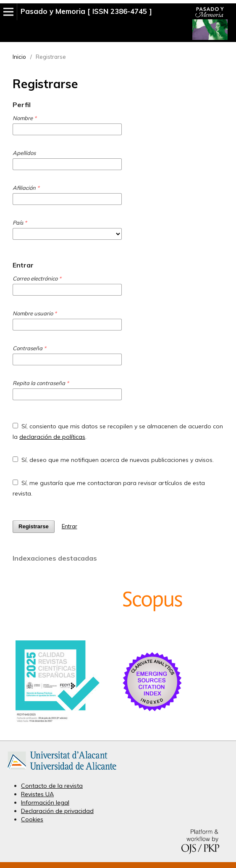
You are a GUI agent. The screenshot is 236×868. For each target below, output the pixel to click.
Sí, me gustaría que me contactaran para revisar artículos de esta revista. (109, 488)
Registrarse (34, 526)
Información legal (45, 802)
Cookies (32, 819)
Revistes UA (37, 794)
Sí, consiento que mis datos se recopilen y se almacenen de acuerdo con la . (118, 431)
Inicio (19, 57)
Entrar (69, 526)
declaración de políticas (52, 437)
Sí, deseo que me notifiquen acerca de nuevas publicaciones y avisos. (113, 460)
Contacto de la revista (52, 786)
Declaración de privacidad (57, 811)
